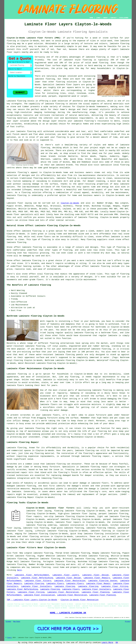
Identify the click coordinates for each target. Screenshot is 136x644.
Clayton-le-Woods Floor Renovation (80, 600)
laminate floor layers (68, 85)
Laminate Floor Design (96, 575)
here (19, 570)
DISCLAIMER (124, 18)
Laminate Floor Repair (98, 584)
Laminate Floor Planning (96, 592)
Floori (9, 638)
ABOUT (106, 18)
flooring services (39, 537)
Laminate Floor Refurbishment (32, 575)
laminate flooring (17, 195)
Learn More (107, 643)
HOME (91, 18)
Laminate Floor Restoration (70, 581)
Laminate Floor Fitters (38, 581)
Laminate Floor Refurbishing (37, 578)
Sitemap (8, 622)
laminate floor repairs (68, 522)
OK (117, 643)
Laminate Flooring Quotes (103, 581)
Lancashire (81, 537)
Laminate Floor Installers (36, 586)
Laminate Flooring (34, 584)
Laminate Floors (55, 584)
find (15, 553)
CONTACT (114, 18)
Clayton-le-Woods (70, 203)
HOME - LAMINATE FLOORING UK (68, 613)
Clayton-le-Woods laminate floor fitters (50, 508)
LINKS (98, 18)
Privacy (128, 622)
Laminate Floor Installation (39, 595)
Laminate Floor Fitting (115, 586)
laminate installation (72, 525)
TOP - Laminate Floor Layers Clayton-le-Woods (32, 600)
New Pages (17, 622)
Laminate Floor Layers (66, 575)
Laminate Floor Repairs (97, 578)
